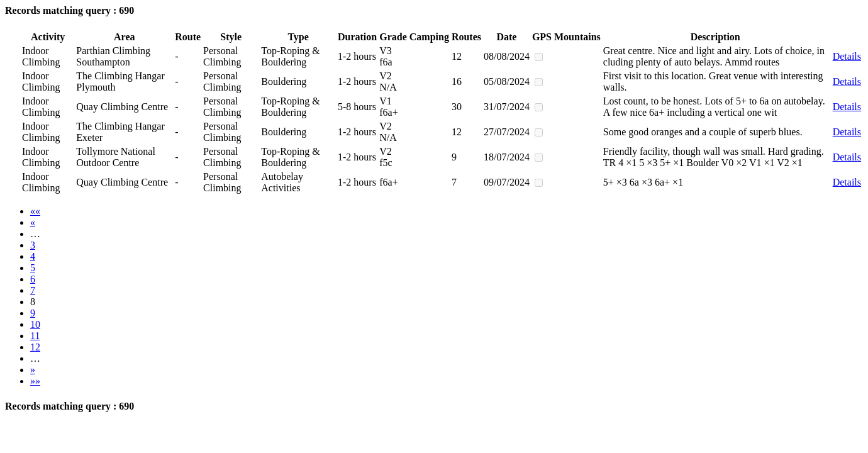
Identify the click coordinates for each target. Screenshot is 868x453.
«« (35, 211)
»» (35, 381)
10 (35, 324)
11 (35, 336)
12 (35, 347)
